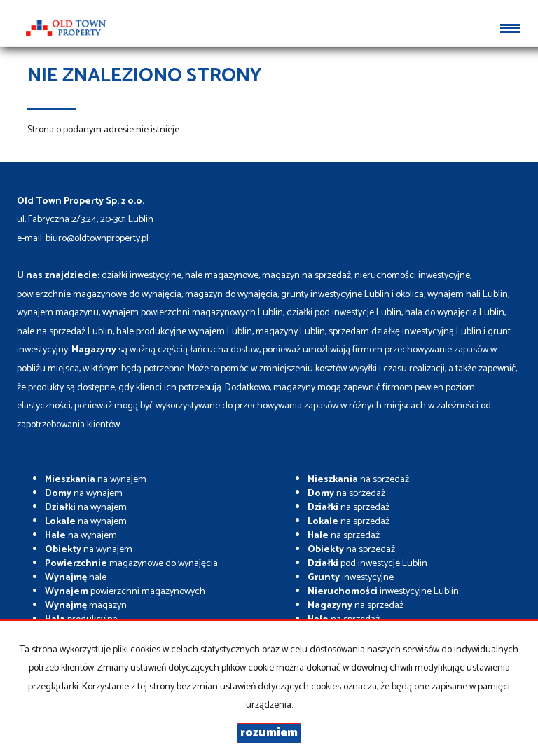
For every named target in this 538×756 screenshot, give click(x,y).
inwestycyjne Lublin (383, 592)
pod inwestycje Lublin (367, 564)
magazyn (86, 606)
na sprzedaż (358, 480)
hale (76, 578)
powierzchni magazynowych (125, 592)
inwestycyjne (351, 578)
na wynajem (96, 480)
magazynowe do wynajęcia (131, 564)
